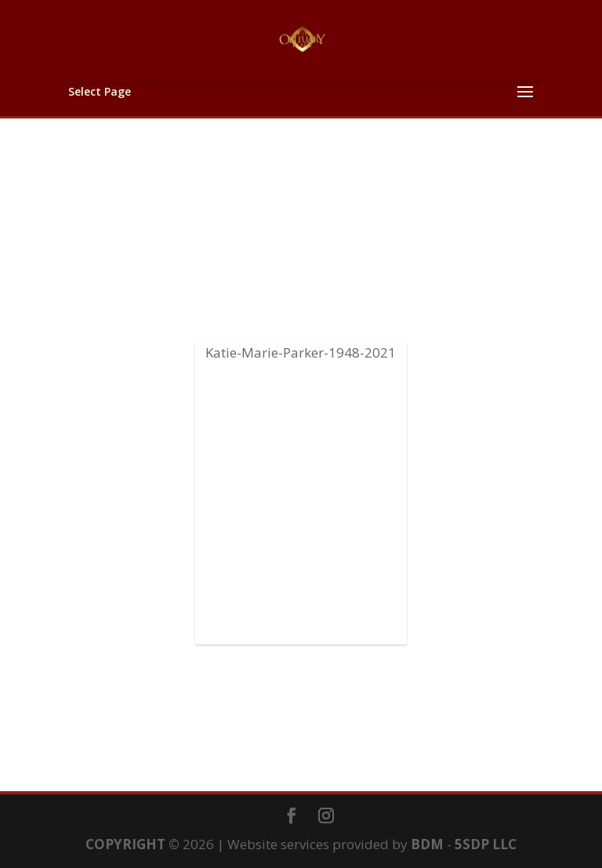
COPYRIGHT (125, 844)
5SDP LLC (486, 844)
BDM (427, 844)
